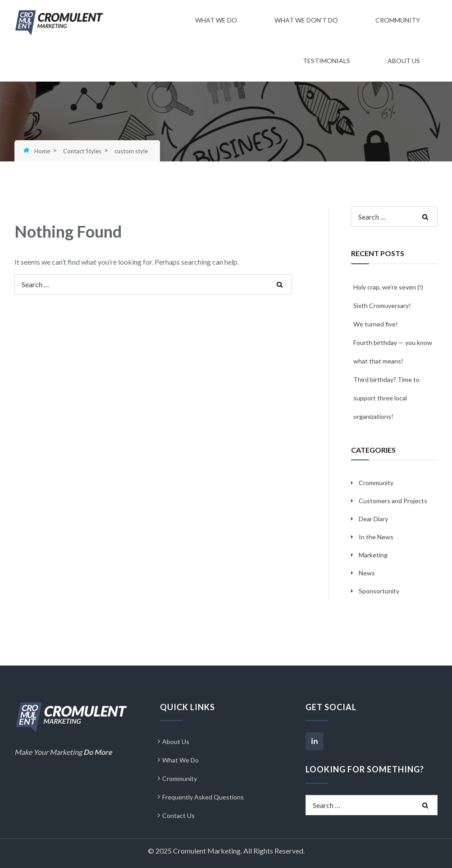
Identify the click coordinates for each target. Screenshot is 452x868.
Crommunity (398, 20)
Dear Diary (373, 519)
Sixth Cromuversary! (382, 305)
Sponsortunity (379, 591)
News (367, 573)
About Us (404, 61)
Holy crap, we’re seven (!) (388, 287)
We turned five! (376, 324)
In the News (376, 537)
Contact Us (178, 815)
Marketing (373, 555)
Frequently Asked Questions (203, 797)
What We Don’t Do (306, 20)
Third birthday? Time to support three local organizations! (386, 398)
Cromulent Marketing (207, 851)
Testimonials (326, 61)
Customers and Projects (393, 501)
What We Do (216, 20)
